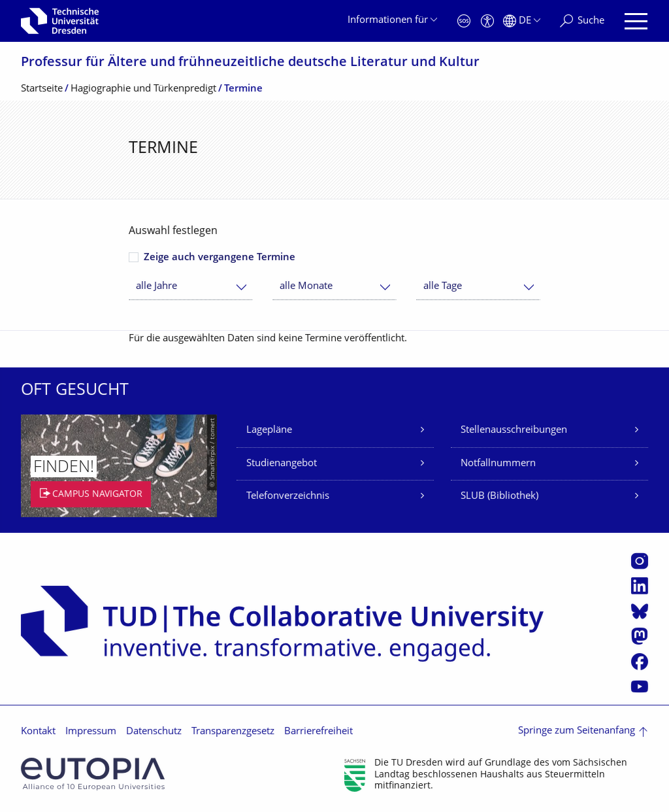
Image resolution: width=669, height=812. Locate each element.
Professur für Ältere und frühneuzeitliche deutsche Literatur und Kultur (250, 63)
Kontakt (38, 732)
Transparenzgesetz (233, 732)
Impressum (91, 732)
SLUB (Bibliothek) (499, 497)
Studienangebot (282, 464)
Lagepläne (269, 431)
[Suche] (582, 21)
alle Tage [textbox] (443, 287)
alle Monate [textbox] (306, 287)
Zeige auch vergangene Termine (220, 258)
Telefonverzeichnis (288, 497)
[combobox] (191, 287)
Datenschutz (154, 732)
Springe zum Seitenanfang (577, 731)
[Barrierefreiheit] (487, 21)
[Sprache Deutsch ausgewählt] (522, 21)
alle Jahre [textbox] (156, 287)
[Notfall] (464, 21)
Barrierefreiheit (318, 732)
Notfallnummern (498, 464)
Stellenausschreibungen (514, 431)
